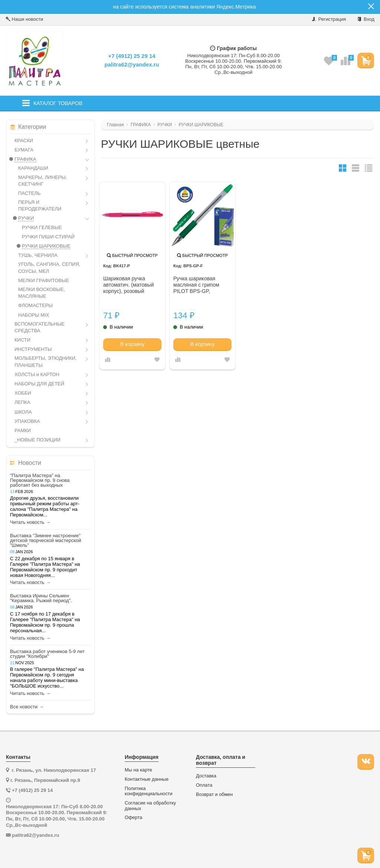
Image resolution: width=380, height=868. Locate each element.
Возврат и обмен (214, 794)
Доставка (206, 776)
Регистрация (329, 19)
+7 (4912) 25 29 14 (132, 56)
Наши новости (24, 19)
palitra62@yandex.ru (132, 64)
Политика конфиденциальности (149, 791)
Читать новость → (30, 522)
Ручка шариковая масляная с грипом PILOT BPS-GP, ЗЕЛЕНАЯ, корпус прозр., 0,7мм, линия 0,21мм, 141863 (198, 285)
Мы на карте (138, 770)
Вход (366, 19)
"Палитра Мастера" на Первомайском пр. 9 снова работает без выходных (40, 480)
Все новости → (27, 707)
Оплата (204, 785)
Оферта (133, 818)
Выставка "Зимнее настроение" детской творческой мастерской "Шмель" (46, 540)
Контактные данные (147, 779)
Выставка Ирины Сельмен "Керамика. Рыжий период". (41, 598)
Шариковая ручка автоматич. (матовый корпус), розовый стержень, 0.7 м (129, 285)
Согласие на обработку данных (150, 806)
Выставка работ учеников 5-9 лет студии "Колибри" (47, 654)
